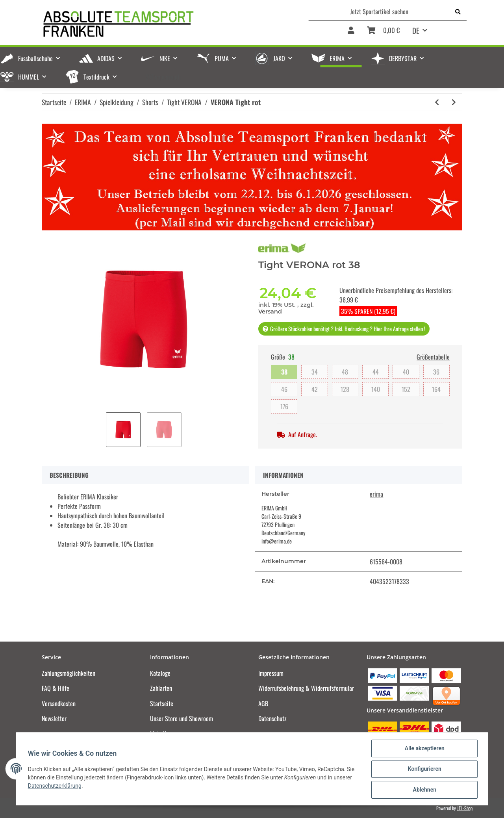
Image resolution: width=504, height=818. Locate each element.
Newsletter (54, 718)
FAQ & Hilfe (56, 688)
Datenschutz (272, 718)
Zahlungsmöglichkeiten (69, 673)
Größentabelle (433, 357)
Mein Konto (163, 734)
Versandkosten (59, 703)
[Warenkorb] (383, 33)
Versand (270, 312)
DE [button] (416, 30)
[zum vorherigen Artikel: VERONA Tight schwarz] (437, 102)
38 (284, 372)
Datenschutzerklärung (56, 786)
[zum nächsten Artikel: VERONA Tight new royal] (454, 102)
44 (376, 372)
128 (345, 389)
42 (315, 389)
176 (284, 406)
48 (345, 372)
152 (406, 389)
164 (436, 389)
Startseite (162, 703)
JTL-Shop (465, 808)
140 (376, 389)
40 (406, 372)
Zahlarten (161, 688)
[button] (351, 33)
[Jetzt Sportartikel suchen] (379, 11)
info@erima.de (277, 541)
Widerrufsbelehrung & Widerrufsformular (306, 688)
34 (315, 372)
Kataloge (160, 673)
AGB (263, 703)
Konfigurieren (423, 770)
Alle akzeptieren (423, 749)
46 (284, 389)
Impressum (271, 673)
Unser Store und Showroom (182, 718)
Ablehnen (423, 790)
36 (436, 372)
